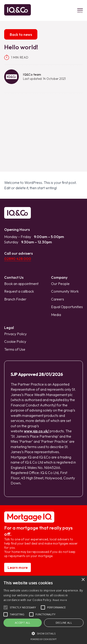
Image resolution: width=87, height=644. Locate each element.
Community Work (65, 291)
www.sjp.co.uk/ (36, 431)
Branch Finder (15, 299)
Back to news (21, 34)
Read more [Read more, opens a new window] (60, 600)
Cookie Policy (15, 341)
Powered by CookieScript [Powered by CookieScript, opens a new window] (43, 639)
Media (56, 315)
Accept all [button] (23, 623)
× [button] (83, 580)
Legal (9, 328)
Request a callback (19, 291)
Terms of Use (15, 349)
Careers (58, 299)
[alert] (43, 610)
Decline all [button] (64, 623)
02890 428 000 (18, 259)
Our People (60, 284)
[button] (6, 607)
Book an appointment (21, 284)
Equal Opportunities (67, 307)
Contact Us (14, 277)
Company (59, 277)
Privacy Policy (15, 334)
